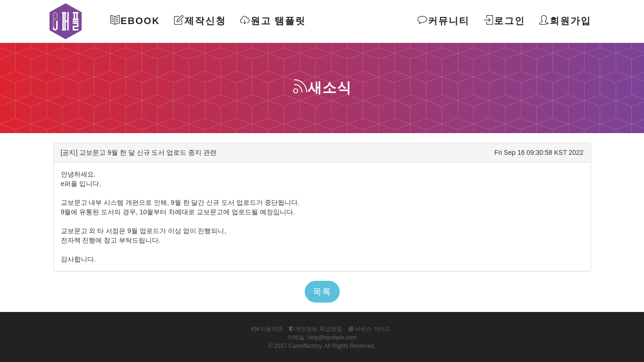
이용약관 (267, 329)
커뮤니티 (443, 21)
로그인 (504, 21)
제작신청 (200, 21)
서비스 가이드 (370, 329)
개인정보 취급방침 (316, 329)
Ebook (135, 21)
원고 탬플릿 (273, 21)
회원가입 (565, 21)
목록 (322, 292)
